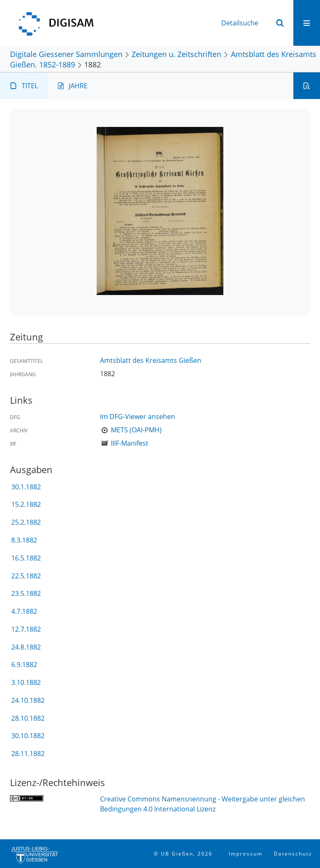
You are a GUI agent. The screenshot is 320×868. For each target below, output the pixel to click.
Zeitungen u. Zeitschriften (176, 54)
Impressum (246, 854)
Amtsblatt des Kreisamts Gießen (151, 360)
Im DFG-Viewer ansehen (137, 417)
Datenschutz (293, 854)
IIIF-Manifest (130, 443)
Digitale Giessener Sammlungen (66, 54)
